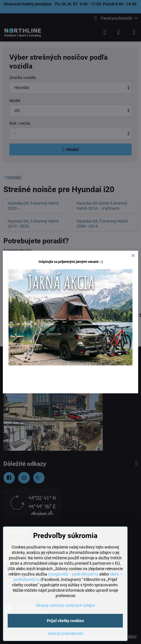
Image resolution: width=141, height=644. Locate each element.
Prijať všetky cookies (65, 621)
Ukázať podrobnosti (65, 633)
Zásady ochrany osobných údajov (65, 605)
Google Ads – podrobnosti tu (73, 574)
